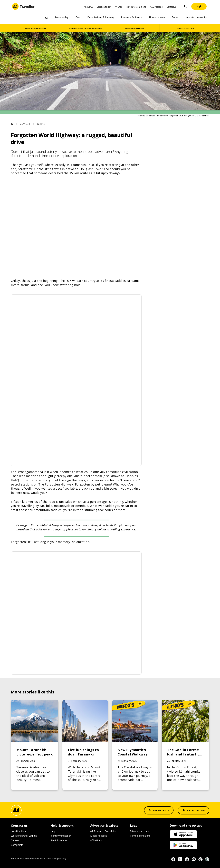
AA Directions (156, 7)
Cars (78, 17)
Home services (157, 17)
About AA (88, 7)
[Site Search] (186, 6)
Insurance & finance (132, 17)
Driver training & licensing (101, 17)
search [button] (186, 6)
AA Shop (119, 7)
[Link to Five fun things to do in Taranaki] (85, 745)
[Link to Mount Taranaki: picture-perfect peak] (35, 745)
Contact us (171, 7)
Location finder (104, 7)
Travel (175, 17)
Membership (62, 17)
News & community (196, 17)
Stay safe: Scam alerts (136, 7)
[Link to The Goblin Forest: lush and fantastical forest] (185, 745)
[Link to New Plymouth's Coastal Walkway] (135, 745)
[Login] (199, 6)
